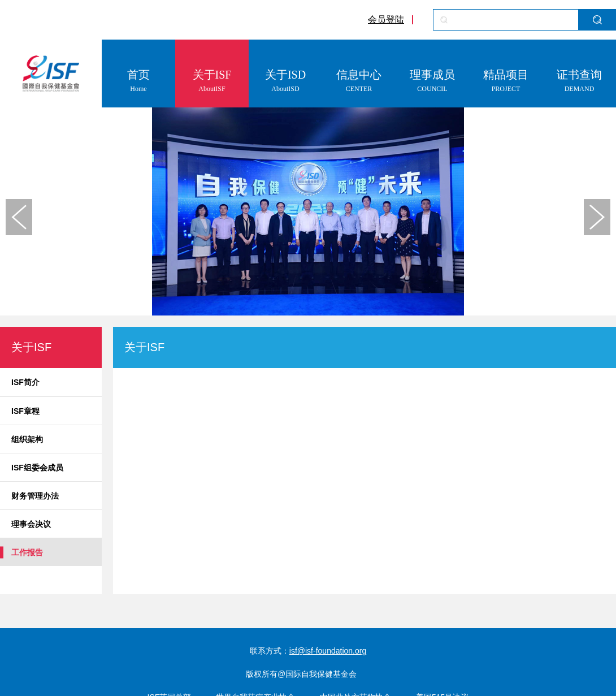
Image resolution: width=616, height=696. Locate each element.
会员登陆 (386, 20)
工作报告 (27, 552)
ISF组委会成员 (37, 468)
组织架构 (27, 439)
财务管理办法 (35, 496)
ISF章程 (25, 411)
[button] (597, 217)
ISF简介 (25, 382)
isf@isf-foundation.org (328, 651)
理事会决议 (31, 524)
